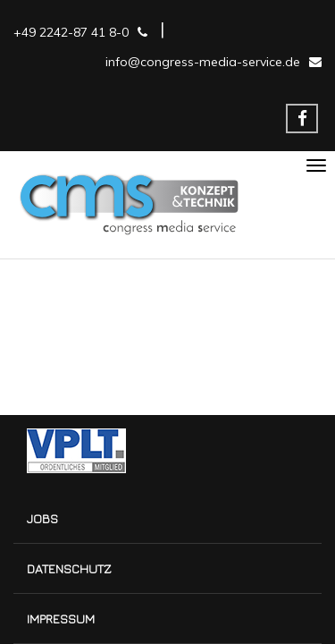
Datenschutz (69, 568)
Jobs (42, 518)
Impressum (61, 619)
